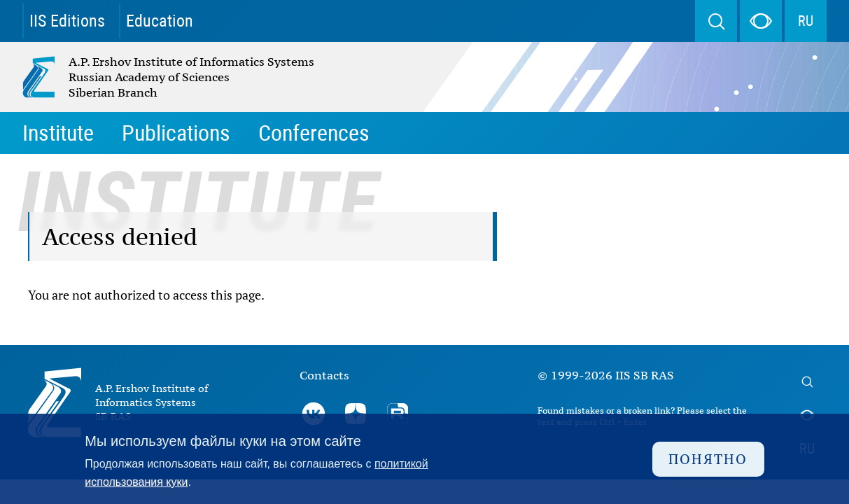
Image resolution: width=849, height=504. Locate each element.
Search (716, 21)
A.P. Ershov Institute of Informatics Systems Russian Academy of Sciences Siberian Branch (139, 77)
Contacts (324, 375)
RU (806, 21)
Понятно (708, 459)
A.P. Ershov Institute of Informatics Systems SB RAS (152, 402)
